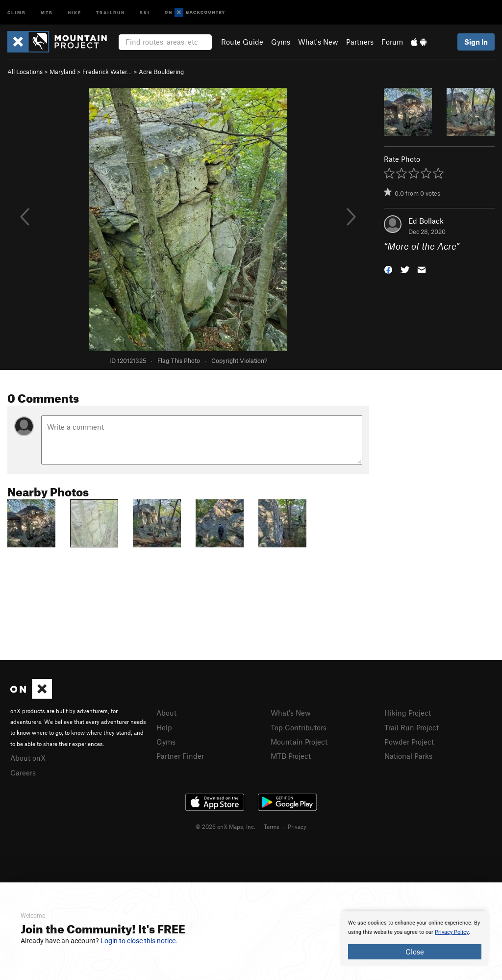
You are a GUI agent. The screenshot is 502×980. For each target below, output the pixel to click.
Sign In (476, 42)
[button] (388, 269)
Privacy (297, 826)
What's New (318, 42)
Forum (392, 42)
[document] (415, 939)
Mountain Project (299, 742)
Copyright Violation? (239, 361)
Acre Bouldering (161, 72)
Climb (17, 12)
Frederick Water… (107, 72)
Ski (145, 12)
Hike (75, 12)
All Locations (25, 72)
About (166, 713)
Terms (272, 826)
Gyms (281, 42)
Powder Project (409, 742)
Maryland (63, 72)
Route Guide (242, 42)
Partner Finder (180, 756)
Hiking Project (408, 713)
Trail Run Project (412, 727)
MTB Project (291, 756)
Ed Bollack (426, 221)
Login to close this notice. (139, 941)
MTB (47, 12)
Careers (23, 773)
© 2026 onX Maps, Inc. (226, 826)
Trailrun (111, 12)
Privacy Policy (452, 932)
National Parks (408, 756)
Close (415, 952)
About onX (28, 758)
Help (164, 727)
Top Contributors (299, 727)
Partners (360, 42)
